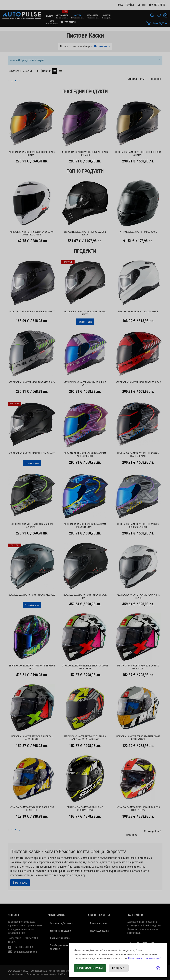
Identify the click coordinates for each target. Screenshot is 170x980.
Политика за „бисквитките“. (145, 958)
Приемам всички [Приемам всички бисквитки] (90, 968)
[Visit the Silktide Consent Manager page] (158, 968)
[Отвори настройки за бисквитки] (119, 968)
